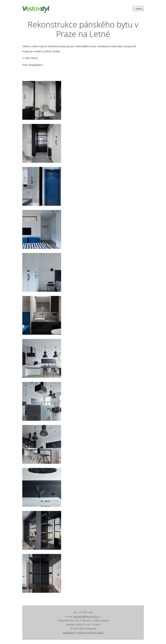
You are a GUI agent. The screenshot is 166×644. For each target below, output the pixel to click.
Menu (138, 9)
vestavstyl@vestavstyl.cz (87, 616)
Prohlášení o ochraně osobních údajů (83, 633)
